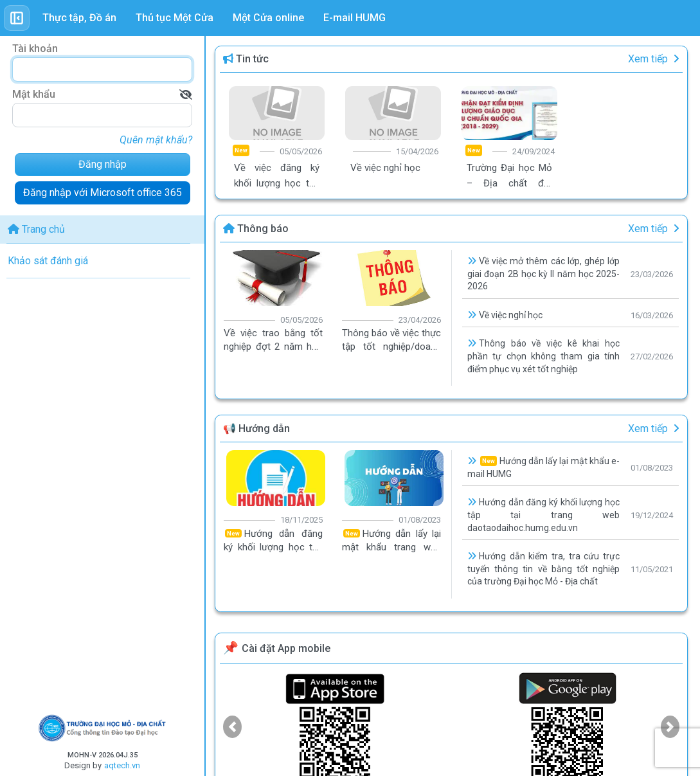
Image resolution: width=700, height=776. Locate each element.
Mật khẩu (34, 94)
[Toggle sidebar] (17, 18)
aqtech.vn (122, 765)
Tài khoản (35, 49)
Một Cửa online (268, 18)
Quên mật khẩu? (156, 140)
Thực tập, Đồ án (79, 18)
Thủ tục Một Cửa (175, 18)
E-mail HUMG (354, 18)
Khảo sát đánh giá (48, 261)
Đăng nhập (103, 164)
